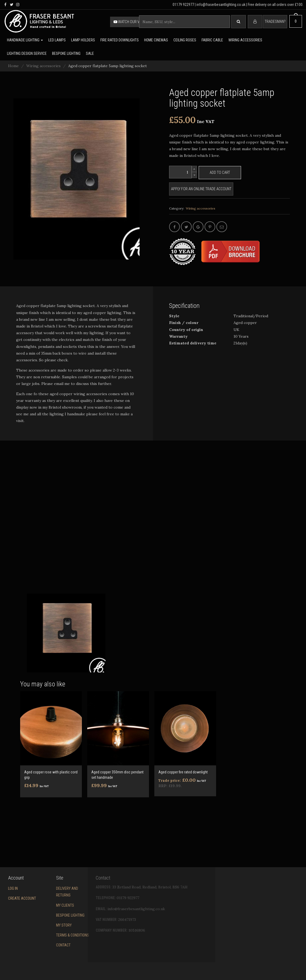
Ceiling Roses (185, 40)
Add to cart (220, 172)
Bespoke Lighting (48, 915)
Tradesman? (275, 21)
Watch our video (130, 22)
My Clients (43, 905)
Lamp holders (83, 40)
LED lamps (57, 40)
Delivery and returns (45, 892)
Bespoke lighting (66, 53)
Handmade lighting (25, 40)
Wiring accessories (245, 40)
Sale (90, 53)
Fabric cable (212, 40)
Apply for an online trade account (201, 189)
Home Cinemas (156, 40)
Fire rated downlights (120, 40)
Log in (5, 888)
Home (13, 66)
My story (42, 925)
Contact (41, 945)
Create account (14, 898)
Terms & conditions (51, 935)
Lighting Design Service (27, 53)
